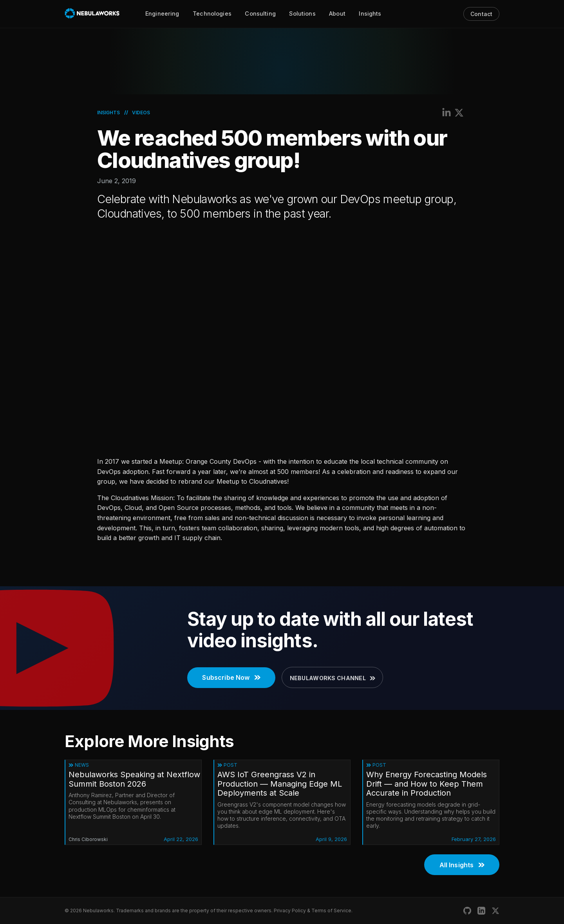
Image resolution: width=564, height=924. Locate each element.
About (337, 14)
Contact (481, 14)
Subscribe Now (231, 677)
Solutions (302, 14)
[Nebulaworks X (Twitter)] (495, 911)
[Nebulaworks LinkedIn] (481, 911)
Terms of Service (331, 910)
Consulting (260, 14)
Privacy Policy (290, 910)
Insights (370, 14)
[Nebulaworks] (92, 14)
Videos (141, 113)
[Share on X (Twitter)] (459, 113)
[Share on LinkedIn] (446, 113)
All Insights (462, 865)
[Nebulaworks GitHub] (467, 911)
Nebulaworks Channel (333, 678)
